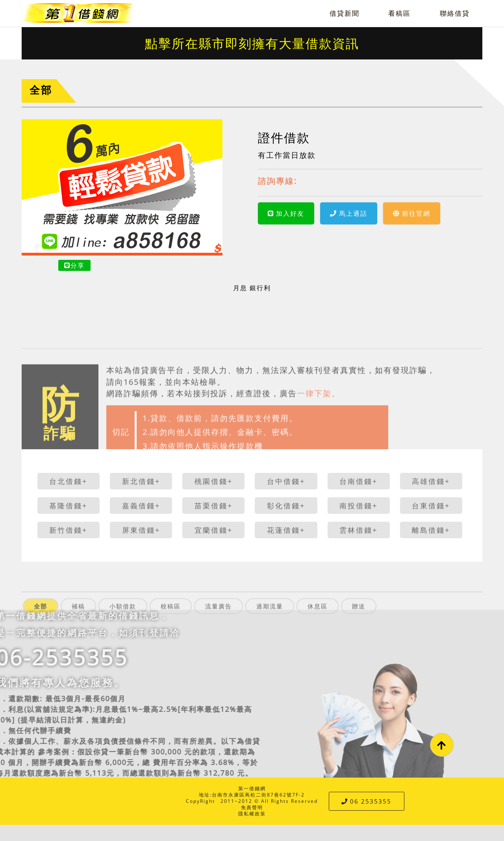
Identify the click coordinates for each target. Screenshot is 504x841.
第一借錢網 (252, 788)
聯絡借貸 (455, 13)
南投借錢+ (359, 506)
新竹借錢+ (68, 530)
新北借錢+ (141, 481)
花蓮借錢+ (286, 530)
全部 (41, 90)
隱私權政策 (252, 814)
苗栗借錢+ (214, 506)
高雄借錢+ (431, 481)
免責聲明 (252, 807)
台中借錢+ (286, 481)
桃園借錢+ (214, 481)
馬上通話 (349, 213)
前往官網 (412, 213)
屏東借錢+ (141, 530)
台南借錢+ (359, 481)
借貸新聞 (345, 13)
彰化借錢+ (286, 506)
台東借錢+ (431, 506)
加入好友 (286, 213)
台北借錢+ (68, 481)
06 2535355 (366, 801)
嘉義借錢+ (141, 506)
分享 (74, 265)
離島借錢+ (431, 530)
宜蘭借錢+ (214, 530)
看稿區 (399, 13)
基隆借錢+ (68, 506)
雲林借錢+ (359, 530)
